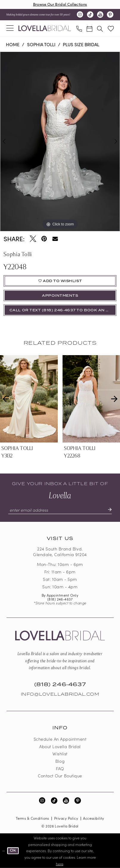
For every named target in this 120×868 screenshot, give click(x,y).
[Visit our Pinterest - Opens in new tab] (110, 15)
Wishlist (60, 753)
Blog (60, 761)
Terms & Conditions (32, 818)
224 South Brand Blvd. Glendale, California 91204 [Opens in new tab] (60, 552)
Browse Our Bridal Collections (60, 4)
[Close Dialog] (4, 851)
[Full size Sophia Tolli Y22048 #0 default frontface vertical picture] (60, 141)
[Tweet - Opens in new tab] (33, 239)
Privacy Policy (66, 818)
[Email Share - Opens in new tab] (55, 239)
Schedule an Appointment (60, 739)
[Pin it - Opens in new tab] (44, 239)
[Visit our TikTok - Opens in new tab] (90, 15)
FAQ (60, 768)
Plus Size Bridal (81, 44)
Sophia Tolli (41, 44)
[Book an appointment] (89, 28)
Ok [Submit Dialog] (13, 851)
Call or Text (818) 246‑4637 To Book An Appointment (63, 310)
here (60, 863)
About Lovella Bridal (60, 746)
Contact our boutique (60, 776)
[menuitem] (10, 28)
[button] (10, 28)
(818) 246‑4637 (60, 599)
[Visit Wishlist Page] (110, 28)
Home (13, 44)
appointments (60, 296)
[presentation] (29, 399)
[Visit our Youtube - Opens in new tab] (100, 15)
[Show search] (100, 28)
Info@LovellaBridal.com (60, 694)
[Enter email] (60, 510)
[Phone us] (79, 28)
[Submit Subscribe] (107, 510)
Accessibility (94, 818)
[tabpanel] (60, 141)
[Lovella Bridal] (45, 28)
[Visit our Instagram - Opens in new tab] (80, 15)
